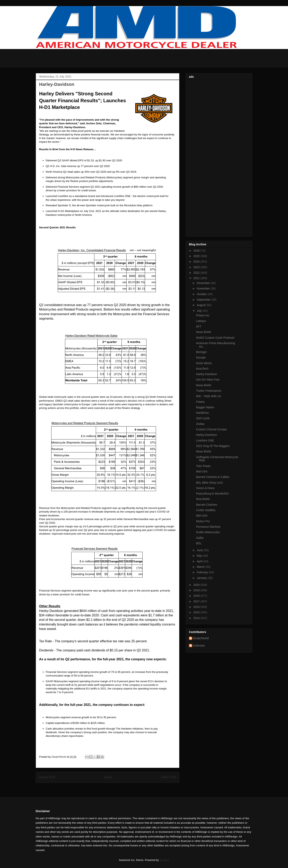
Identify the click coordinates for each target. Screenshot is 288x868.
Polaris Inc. (203, 315)
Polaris (200, 402)
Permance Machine (208, 527)
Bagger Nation (205, 407)
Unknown (199, 646)
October (202, 294)
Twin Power (203, 466)
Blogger (164, 860)
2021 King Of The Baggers (213, 446)
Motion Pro (203, 521)
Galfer (200, 538)
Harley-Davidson (206, 374)
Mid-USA (202, 471)
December (204, 283)
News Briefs (204, 332)
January (202, 578)
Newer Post (47, 777)
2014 (197, 618)
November (204, 288)
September (204, 300)
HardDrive (202, 413)
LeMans (201, 321)
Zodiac (200, 424)
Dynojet (201, 357)
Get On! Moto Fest (208, 380)
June (200, 550)
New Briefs (203, 499)
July (200, 311)
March (201, 567)
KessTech (202, 369)
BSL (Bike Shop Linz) (210, 483)
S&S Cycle (203, 418)
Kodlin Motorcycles (208, 532)
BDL (199, 543)
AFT (199, 327)
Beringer (201, 352)
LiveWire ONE (205, 440)
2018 (197, 596)
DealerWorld (201, 638)
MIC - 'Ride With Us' (209, 396)
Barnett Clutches (207, 505)
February (203, 572)
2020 (197, 585)
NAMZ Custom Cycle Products (215, 338)
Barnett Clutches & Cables (213, 477)
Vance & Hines (205, 488)
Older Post (169, 777)
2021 (197, 278)
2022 (197, 273)
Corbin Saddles (206, 510)
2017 (197, 601)
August (201, 305)
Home (108, 777)
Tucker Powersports (209, 391)
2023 (197, 267)
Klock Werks (204, 363)
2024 (197, 262)
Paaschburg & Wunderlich (212, 494)
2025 (197, 256)
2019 (197, 590)
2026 (197, 251)
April (200, 561)
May (200, 556)
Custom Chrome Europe (211, 429)
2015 (197, 612)
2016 (197, 607)
